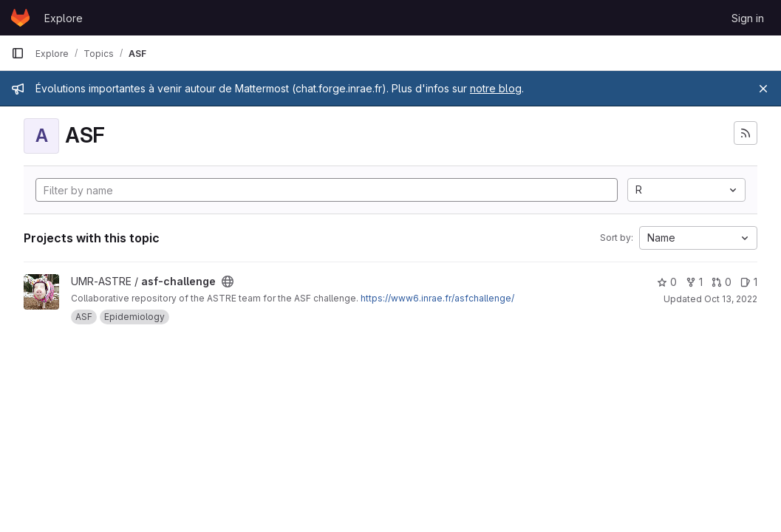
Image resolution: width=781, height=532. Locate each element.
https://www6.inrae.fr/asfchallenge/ (437, 298)
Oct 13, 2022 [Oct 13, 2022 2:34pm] (731, 299)
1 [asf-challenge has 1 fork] (694, 282)
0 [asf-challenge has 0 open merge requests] (722, 282)
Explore (64, 18)
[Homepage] (20, 18)
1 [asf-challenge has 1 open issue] (749, 282)
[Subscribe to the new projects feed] (746, 133)
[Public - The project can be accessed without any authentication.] (228, 282)
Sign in (748, 18)
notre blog (496, 88)
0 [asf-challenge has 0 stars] (667, 282)
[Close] (763, 89)
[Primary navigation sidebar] (18, 53)
